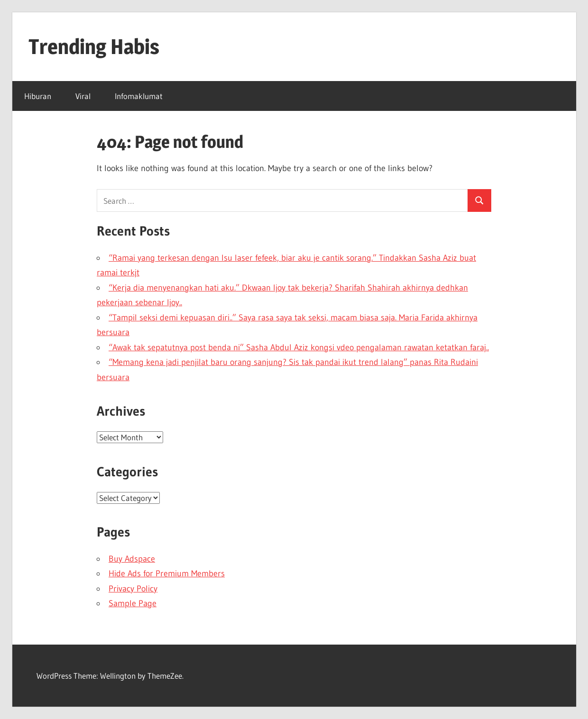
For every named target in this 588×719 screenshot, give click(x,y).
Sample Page (133, 603)
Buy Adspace (132, 559)
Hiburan (38, 96)
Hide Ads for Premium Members (167, 573)
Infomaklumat (139, 96)
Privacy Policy (133, 589)
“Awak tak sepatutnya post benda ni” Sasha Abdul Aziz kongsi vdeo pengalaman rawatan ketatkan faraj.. (299, 347)
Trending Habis (94, 46)
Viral (83, 96)
